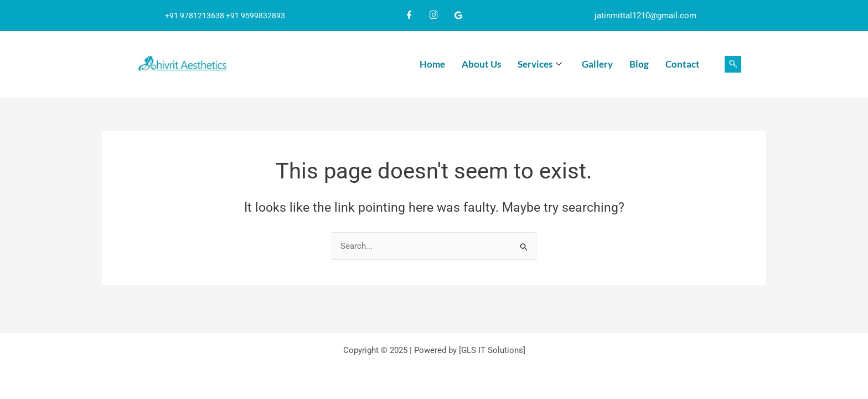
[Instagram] (434, 16)
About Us (481, 64)
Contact (683, 64)
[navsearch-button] (733, 64)
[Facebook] (410, 16)
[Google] (458, 16)
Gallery (597, 64)
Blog (639, 64)
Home (432, 64)
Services (540, 65)
